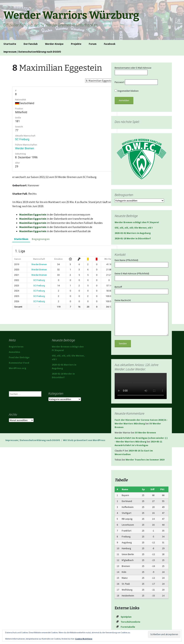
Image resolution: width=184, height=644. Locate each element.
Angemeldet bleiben (127, 91)
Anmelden (14, 352)
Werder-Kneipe (54, 44)
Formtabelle (128, 627)
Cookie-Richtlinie (84, 639)
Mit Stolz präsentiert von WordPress (84, 440)
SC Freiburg (22, 139)
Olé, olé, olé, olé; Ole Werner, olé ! (134, 228)
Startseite (10, 44)
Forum (93, 44)
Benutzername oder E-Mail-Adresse (133, 68)
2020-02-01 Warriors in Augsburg (133, 233)
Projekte (76, 44)
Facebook (110, 44)
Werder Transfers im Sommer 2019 (145, 460)
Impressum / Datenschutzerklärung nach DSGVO (32, 52)
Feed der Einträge (19, 357)
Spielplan (126, 617)
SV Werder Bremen (145, 433)
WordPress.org (18, 368)
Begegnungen (41, 239)
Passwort (119, 82)
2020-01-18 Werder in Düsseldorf (133, 238)
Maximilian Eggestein (33, 214)
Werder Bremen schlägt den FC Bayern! (137, 222)
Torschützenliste (130, 622)
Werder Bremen (25, 148)
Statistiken (21, 239)
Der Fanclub (31, 44)
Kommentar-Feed (19, 363)
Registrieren (16, 347)
